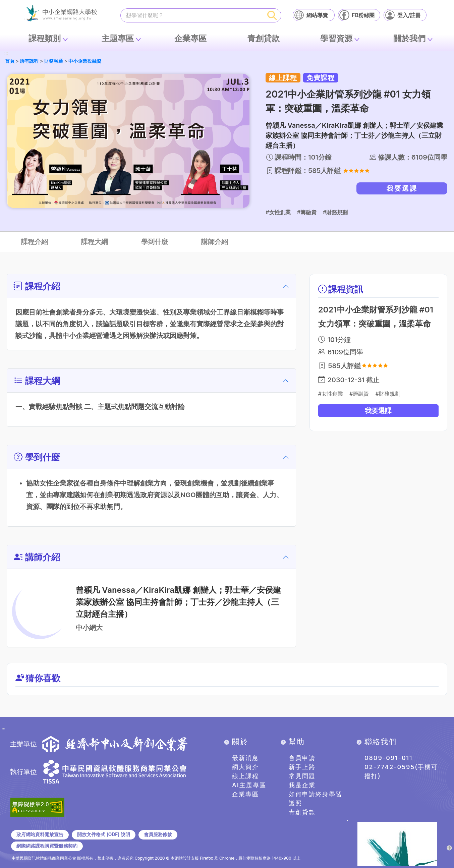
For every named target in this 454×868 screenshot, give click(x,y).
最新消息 (245, 758)
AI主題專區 (249, 785)
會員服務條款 (158, 834)
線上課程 (245, 776)
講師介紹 (215, 242)
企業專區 (190, 38)
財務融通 (54, 61)
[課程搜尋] (192, 15)
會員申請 (302, 758)
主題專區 (118, 38)
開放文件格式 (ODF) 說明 (103, 834)
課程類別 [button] (45, 38)
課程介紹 (35, 242)
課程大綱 (95, 242)
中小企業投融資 (85, 61)
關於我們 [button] (409, 38)
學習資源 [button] (336, 38)
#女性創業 (278, 212)
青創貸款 (264, 38)
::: (6, 53)
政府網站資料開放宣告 (40, 834)
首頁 (10, 61)
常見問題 (302, 776)
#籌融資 (307, 212)
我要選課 (402, 188)
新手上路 (302, 767)
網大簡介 (245, 767)
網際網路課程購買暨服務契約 (47, 846)
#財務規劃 (335, 212)
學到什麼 (155, 242)
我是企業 (302, 785)
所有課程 (29, 61)
